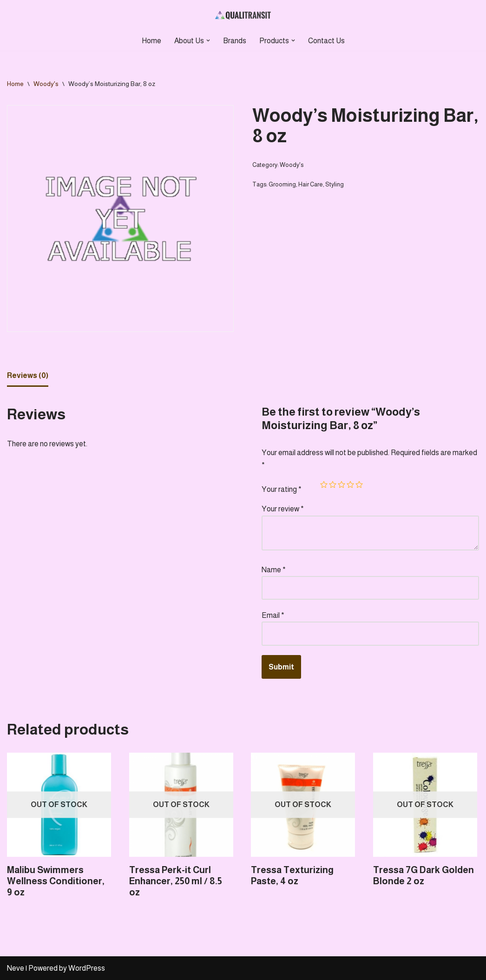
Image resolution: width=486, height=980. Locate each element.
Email (273, 615)
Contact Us (326, 41)
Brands (235, 41)
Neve (16, 968)
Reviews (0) (28, 375)
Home (151, 41)
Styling (335, 184)
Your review (283, 509)
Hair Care (311, 184)
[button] (208, 40)
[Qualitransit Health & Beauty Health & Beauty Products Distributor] (243, 15)
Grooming (282, 184)
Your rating (282, 489)
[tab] (28, 376)
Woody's (46, 84)
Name (274, 570)
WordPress (87, 968)
